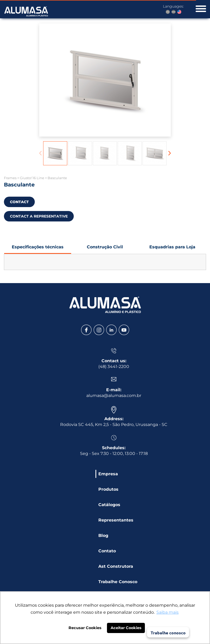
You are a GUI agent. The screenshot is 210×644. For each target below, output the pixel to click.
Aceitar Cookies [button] (126, 628)
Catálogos (109, 505)
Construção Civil (105, 249)
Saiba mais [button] (168, 612)
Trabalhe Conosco (118, 582)
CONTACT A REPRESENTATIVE (39, 216)
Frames (10, 178)
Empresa (108, 474)
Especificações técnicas (38, 249)
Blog (103, 535)
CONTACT (19, 202)
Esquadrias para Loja (172, 249)
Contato (107, 551)
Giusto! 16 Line (32, 178)
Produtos (108, 489)
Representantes (116, 520)
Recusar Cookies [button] (85, 628)
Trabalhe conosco (168, 633)
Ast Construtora (116, 566)
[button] (170, 153)
